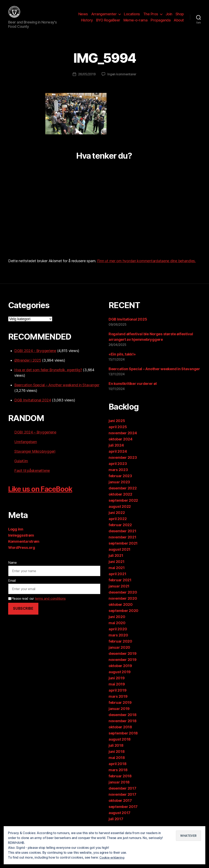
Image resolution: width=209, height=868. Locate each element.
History (87, 23)
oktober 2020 (121, 611)
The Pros (151, 17)
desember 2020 (123, 598)
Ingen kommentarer (122, 80)
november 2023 (123, 464)
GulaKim (21, 467)
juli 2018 (116, 752)
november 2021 (122, 543)
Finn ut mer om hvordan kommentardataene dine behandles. (146, 267)
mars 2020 (118, 641)
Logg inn (16, 535)
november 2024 (123, 439)
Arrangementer (104, 17)
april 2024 (118, 457)
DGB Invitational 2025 (128, 325)
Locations (132, 17)
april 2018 (117, 770)
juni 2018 (117, 758)
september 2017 (123, 813)
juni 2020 (117, 623)
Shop (180, 17)
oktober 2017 (120, 807)
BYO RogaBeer (108, 23)
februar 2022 (120, 531)
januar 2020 (119, 654)
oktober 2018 (120, 733)
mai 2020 (117, 629)
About (179, 23)
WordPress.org (22, 554)
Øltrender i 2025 (28, 366)
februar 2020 (120, 647)
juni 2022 (117, 519)
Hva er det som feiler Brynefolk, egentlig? (48, 376)
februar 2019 (120, 709)
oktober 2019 (120, 672)
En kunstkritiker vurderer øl (133, 390)
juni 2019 (117, 684)
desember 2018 (123, 721)
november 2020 (123, 604)
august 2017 (120, 819)
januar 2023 (119, 488)
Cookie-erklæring (113, 858)
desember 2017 (122, 794)
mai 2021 (117, 574)
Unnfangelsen (26, 448)
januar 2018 (119, 788)
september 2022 (123, 506)
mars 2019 (118, 703)
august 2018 (120, 745)
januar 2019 (119, 715)
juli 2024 (116, 451)
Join (169, 17)
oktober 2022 (120, 500)
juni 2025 (117, 427)
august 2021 (120, 555)
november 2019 (123, 666)
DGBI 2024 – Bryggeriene (35, 438)
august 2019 (120, 678)
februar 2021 (120, 586)
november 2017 (122, 801)
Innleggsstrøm (21, 541)
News (83, 17)
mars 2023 (118, 476)
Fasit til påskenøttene (32, 477)
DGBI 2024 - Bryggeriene (35, 357)
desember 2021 (122, 537)
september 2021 (123, 549)
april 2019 (117, 696)
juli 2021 (116, 562)
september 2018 (123, 739)
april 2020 (118, 635)
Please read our (37, 604)
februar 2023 (120, 482)
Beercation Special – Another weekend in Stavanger (57, 391)
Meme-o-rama (136, 23)
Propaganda (161, 23)
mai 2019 (117, 690)
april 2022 (118, 525)
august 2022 (120, 513)
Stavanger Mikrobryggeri (35, 457)
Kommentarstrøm (24, 548)
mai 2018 (117, 764)
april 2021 (117, 580)
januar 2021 (119, 592)
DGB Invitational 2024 (33, 406)
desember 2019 (123, 660)
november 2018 (123, 727)
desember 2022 (123, 494)
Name (12, 569)
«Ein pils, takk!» (122, 360)
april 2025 (118, 433)
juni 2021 (117, 568)
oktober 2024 (121, 445)
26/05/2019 (87, 80)
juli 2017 (116, 825)
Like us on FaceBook (46, 495)
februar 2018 (120, 782)
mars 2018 (118, 776)
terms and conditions (50, 604)
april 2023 (118, 470)
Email (12, 587)
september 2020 (123, 617)
